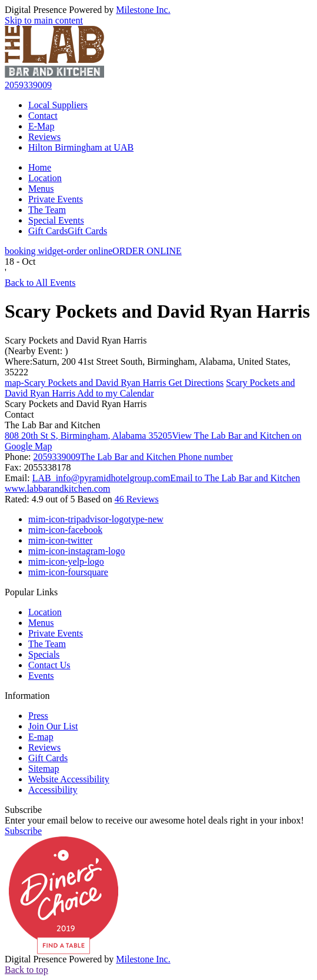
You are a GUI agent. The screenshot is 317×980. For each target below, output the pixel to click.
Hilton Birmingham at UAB (81, 147)
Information (27, 696)
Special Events (56, 220)
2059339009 (28, 85)
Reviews (44, 137)
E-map (41, 737)
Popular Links (31, 592)
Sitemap (44, 769)
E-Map (41, 126)
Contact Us (49, 665)
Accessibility (53, 790)
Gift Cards (68, 231)
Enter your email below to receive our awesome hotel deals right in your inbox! (154, 820)
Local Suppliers (58, 105)
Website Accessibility (69, 779)
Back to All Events (40, 283)
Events (41, 676)
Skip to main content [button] (44, 20)
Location (45, 178)
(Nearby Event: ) (36, 351)
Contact (43, 116)
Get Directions (114, 383)
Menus (41, 189)
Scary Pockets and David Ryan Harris (76, 340)
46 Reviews (137, 499)
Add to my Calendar (150, 388)
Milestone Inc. (143, 10)
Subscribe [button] (23, 831)
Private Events (56, 199)
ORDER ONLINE (93, 251)
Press (38, 716)
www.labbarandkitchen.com (57, 489)
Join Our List (53, 726)
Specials (44, 654)
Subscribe (23, 810)
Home (40, 167)
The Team (47, 210)
